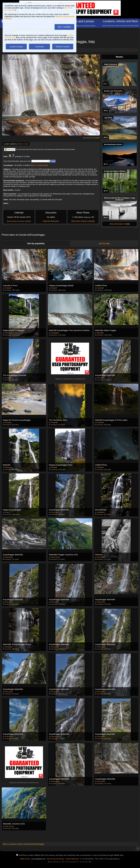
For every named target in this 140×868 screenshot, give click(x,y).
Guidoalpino (55, 333)
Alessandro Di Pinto (11, 333)
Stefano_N (8, 467)
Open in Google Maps (39, 165)
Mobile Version (25, 859)
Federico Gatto (23, 144)
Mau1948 (100, 333)
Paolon (7, 512)
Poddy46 (54, 288)
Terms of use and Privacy (55, 859)
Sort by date (104, 243)
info (83, 379)
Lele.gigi (8, 378)
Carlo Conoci (55, 557)
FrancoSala (101, 378)
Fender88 (96, 138)
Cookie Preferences (72, 859)
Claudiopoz (101, 512)
